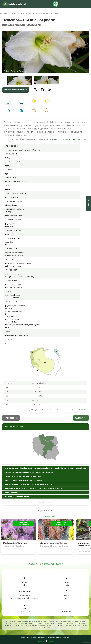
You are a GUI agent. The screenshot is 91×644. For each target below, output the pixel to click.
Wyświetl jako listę (45, 511)
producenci (88, 204)
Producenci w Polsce (14, 427)
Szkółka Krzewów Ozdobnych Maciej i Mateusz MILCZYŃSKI (65, 139)
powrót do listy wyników (16, 90)
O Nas (51, 641)
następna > (81, 418)
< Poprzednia (11, 418)
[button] (20, 80)
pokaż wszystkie (45, 502)
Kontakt (41, 641)
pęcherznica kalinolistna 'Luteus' (25, 598)
